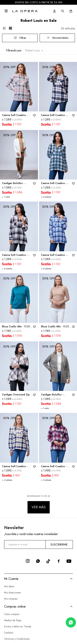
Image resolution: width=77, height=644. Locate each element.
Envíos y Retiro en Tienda (18, 626)
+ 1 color (6, 197)
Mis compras (11, 599)
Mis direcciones (12, 593)
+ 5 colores (46, 197)
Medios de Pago (13, 620)
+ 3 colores (7, 480)
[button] (54, 11)
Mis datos (9, 586)
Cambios (9, 632)
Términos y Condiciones (17, 639)
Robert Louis (33, 50)
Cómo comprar (12, 614)
